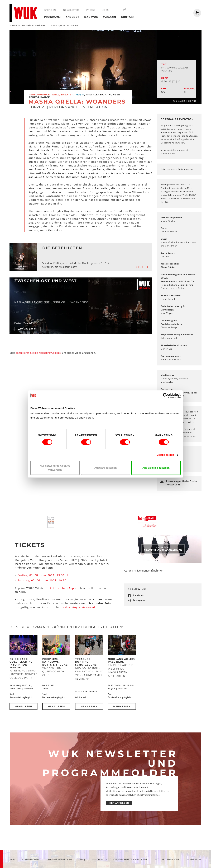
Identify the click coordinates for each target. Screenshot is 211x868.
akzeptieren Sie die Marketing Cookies (38, 353)
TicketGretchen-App (60, 588)
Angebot (72, 17)
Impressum (194, 859)
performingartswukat (78, 607)
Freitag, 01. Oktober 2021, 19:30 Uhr (44, 575)
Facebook (139, 595)
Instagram (139, 600)
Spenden (50, 10)
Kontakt (128, 17)
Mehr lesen (24, 706)
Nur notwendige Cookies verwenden (55, 468)
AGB (12, 859)
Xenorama (166, 281)
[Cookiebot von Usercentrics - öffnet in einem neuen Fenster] (166, 396)
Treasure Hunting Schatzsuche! (86, 662)
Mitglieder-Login (167, 859)
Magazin (109, 17)
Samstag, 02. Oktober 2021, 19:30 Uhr (45, 580)
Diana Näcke (168, 267)
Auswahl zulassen (105, 468)
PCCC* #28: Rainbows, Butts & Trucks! (55, 662)
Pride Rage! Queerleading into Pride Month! (21, 663)
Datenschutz (32, 859)
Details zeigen (165, 455)
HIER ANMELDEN (119, 803)
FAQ (82, 859)
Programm (52, 17)
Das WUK (91, 17)
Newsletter (71, 10)
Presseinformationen (34, 25)
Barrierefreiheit (60, 859)
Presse (91, 10)
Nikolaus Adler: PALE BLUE (121, 660)
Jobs (105, 10)
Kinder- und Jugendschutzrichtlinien (120, 859)
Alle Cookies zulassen (156, 468)
